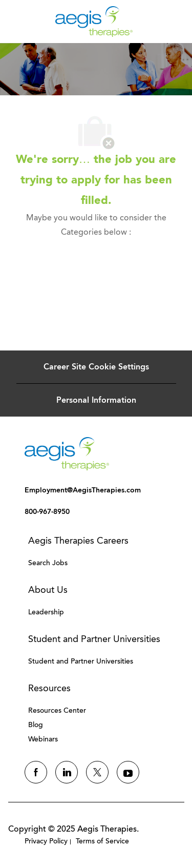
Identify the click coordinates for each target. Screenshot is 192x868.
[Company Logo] (94, 21)
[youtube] (128, 772)
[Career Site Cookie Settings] (96, 367)
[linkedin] (67, 772)
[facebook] (36, 772)
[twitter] (97, 772)
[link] (67, 454)
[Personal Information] (96, 400)
